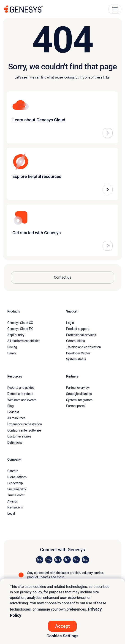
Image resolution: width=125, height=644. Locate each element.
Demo (11, 353)
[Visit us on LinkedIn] (40, 560)
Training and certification (83, 347)
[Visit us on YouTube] (76, 560)
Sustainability (17, 489)
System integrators (79, 400)
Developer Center (78, 353)
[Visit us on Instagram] (49, 560)
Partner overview (78, 388)
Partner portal (76, 406)
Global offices (17, 477)
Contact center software (24, 430)
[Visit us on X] (58, 560)
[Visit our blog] (85, 560)
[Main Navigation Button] (115, 9)
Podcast (13, 412)
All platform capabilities (24, 341)
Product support (77, 329)
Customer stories (19, 436)
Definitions (15, 443)
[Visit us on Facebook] (67, 560)
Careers (13, 471)
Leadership (15, 483)
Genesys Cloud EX (20, 329)
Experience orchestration (25, 424)
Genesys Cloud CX (20, 323)
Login (70, 323)
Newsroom (15, 507)
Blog (10, 406)
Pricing (12, 347)
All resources (16, 418)
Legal (11, 514)
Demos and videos (20, 394)
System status (76, 359)
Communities (76, 341)
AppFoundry (16, 335)
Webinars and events (22, 400)
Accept (62, 626)
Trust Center (16, 495)
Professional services (81, 335)
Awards (13, 501)
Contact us (62, 277)
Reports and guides (21, 388)
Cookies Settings (62, 636)
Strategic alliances (79, 394)
